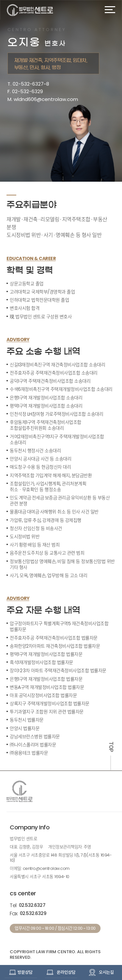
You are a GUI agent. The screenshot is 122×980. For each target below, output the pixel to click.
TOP (111, 747)
